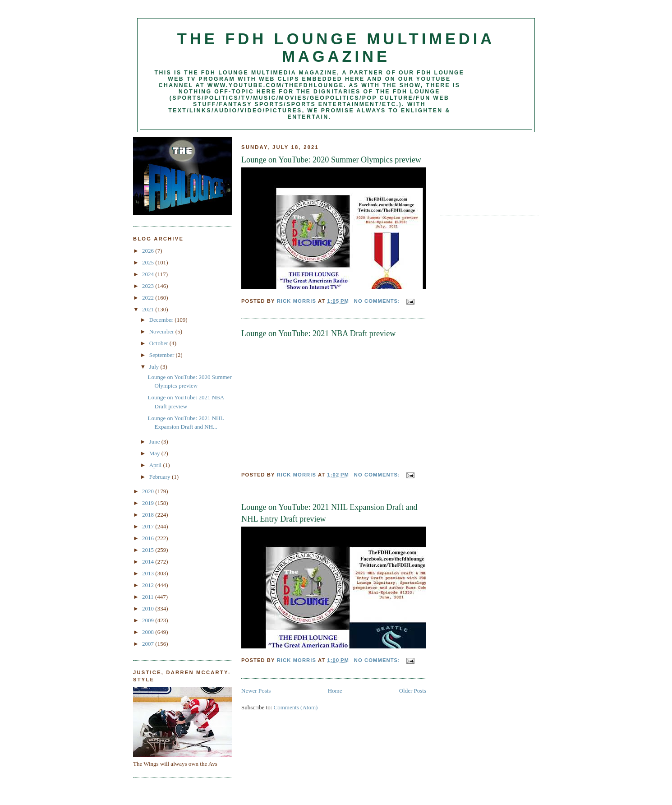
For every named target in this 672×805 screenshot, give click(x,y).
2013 (149, 573)
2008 (149, 632)
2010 (149, 608)
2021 (149, 309)
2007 (149, 644)
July (155, 367)
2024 (149, 274)
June (155, 442)
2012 (149, 585)
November (162, 331)
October (159, 343)
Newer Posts (256, 691)
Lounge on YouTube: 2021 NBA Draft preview (318, 333)
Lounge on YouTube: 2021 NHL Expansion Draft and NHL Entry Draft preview (329, 513)
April (156, 465)
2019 (149, 503)
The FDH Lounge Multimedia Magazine (336, 48)
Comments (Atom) (296, 707)
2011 (149, 597)
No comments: (378, 301)
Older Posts (413, 691)
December (162, 320)
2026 (149, 251)
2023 (149, 286)
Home (335, 691)
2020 (149, 491)
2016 (149, 538)
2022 (149, 298)
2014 (149, 562)
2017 (149, 526)
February (161, 477)
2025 (149, 262)
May (155, 453)
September (163, 355)
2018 (149, 515)
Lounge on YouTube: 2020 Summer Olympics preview (331, 160)
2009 (149, 620)
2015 (149, 550)
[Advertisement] (480, 171)
